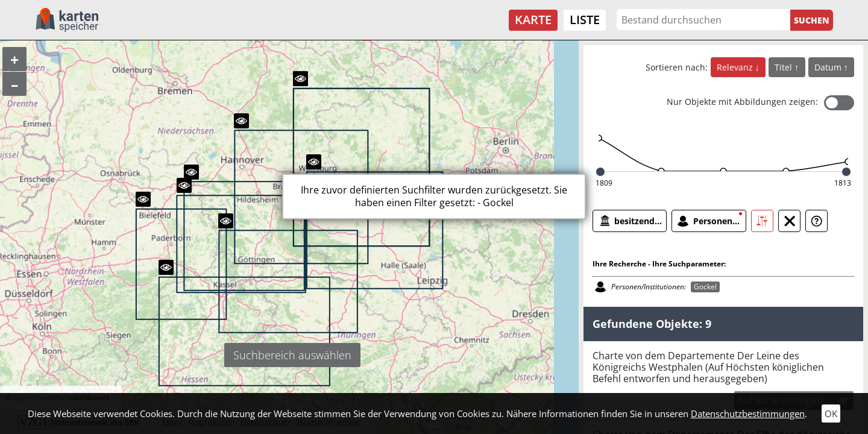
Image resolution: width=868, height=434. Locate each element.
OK (831, 414)
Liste (585, 20)
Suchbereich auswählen (292, 355)
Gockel (705, 287)
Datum (829, 67)
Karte (533, 20)
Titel (785, 67)
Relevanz (736, 67)
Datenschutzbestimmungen (748, 414)
